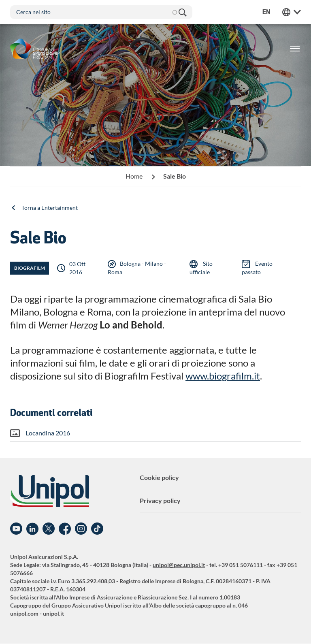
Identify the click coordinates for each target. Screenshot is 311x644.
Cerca (182, 12)
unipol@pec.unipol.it (179, 565)
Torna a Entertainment (50, 208)
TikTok (97, 529)
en (266, 12)
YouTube (16, 529)
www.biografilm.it (223, 376)
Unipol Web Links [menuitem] (292, 12)
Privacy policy (160, 500)
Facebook (65, 529)
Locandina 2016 (48, 433)
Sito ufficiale (201, 268)
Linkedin (32, 529)
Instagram (81, 529)
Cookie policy (159, 477)
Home (134, 176)
